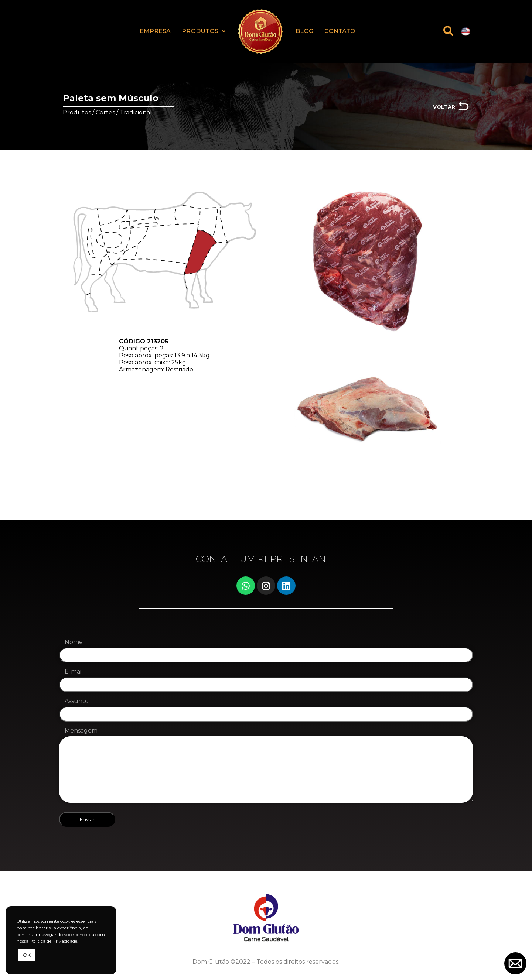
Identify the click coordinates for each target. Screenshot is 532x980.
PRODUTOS (204, 31)
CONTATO (340, 31)
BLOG (304, 31)
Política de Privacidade (53, 941)
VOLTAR (444, 107)
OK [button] (27, 955)
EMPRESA (155, 31)
